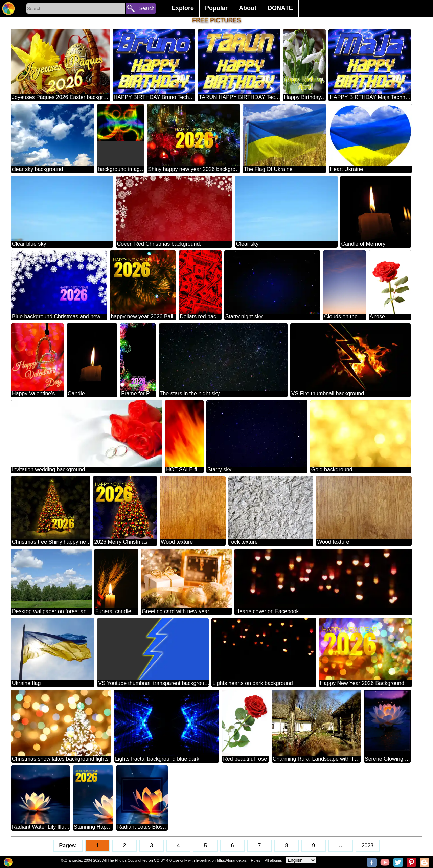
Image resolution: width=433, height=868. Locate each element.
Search (147, 8)
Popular (216, 8)
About (248, 8)
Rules (255, 860)
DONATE (280, 8)
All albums (274, 860)
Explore (183, 8)
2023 (368, 845)
